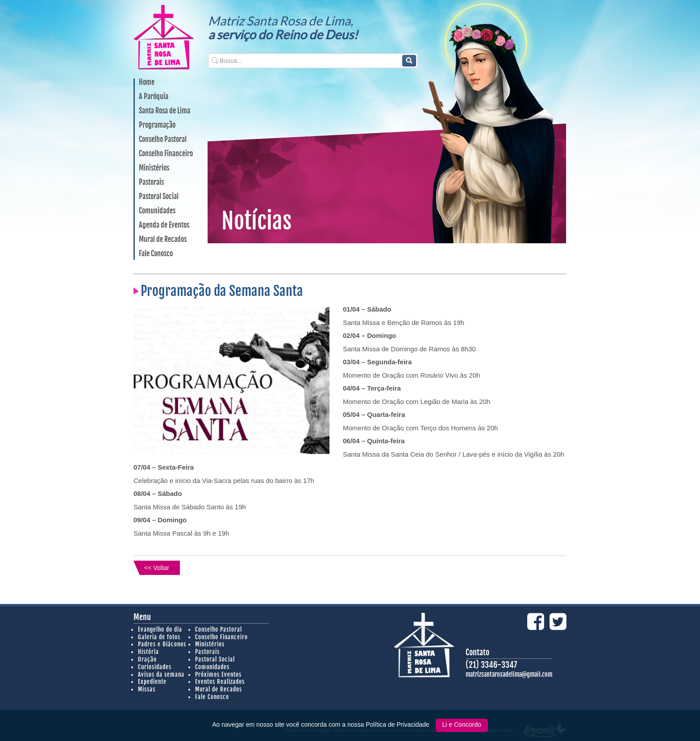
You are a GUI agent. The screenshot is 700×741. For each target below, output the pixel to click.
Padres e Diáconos (162, 644)
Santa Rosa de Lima (165, 111)
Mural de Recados (163, 240)
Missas (147, 689)
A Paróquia (154, 97)
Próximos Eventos (218, 674)
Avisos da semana (161, 674)
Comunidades (157, 211)
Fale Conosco (156, 254)
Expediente (152, 682)
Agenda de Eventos (164, 225)
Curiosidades (155, 667)
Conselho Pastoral (163, 140)
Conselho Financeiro (166, 154)
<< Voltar (157, 568)
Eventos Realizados (220, 682)
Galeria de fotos (159, 637)
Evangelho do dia (160, 629)
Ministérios (154, 168)
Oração (147, 659)
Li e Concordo (462, 724)
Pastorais (151, 183)
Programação (157, 125)
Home (147, 83)
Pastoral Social (159, 197)
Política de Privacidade (398, 724)
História (148, 652)
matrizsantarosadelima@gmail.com (509, 674)
